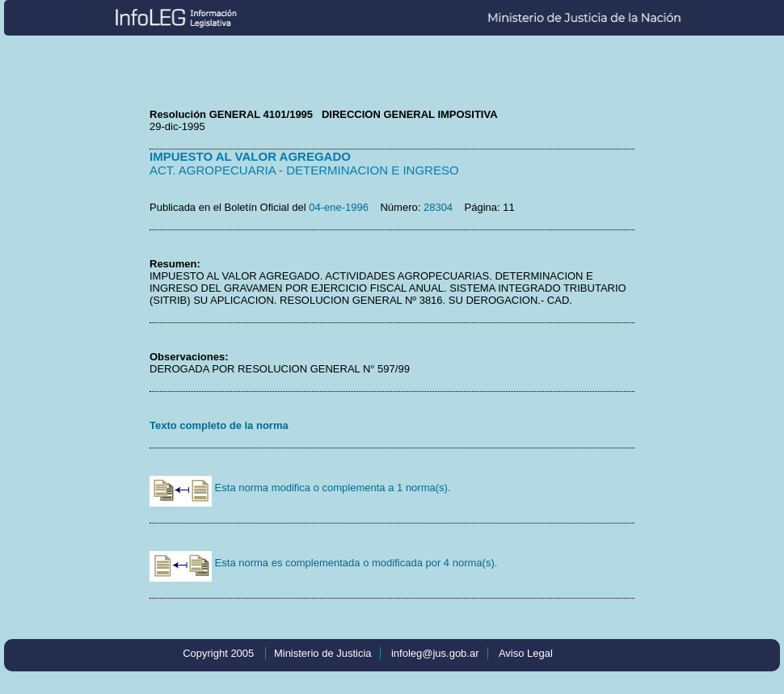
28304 (438, 207)
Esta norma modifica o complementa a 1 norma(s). (300, 488)
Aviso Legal (526, 653)
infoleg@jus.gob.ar (435, 653)
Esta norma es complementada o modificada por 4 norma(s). (323, 563)
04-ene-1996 (339, 207)
